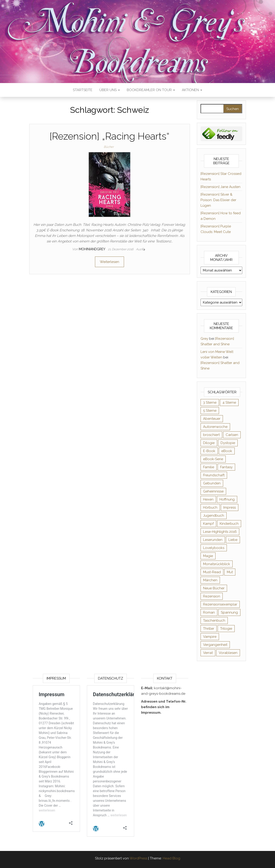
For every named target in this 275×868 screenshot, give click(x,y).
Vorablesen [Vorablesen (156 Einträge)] (228, 653)
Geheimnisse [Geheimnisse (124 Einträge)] (213, 491)
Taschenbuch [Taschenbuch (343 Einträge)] (214, 620)
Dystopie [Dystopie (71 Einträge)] (228, 443)
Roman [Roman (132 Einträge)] (209, 612)
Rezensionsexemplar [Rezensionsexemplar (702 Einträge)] (220, 604)
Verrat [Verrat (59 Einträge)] (208, 653)
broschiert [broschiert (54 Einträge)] (211, 435)
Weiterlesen (109, 262)
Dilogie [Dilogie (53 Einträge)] (209, 443)
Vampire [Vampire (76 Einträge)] (210, 637)
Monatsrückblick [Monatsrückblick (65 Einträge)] (217, 564)
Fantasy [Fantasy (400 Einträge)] (226, 467)
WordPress (138, 858)
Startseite (83, 90)
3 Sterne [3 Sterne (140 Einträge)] (210, 403)
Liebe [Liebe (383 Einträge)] (233, 540)
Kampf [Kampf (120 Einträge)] (208, 524)
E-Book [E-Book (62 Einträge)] (209, 451)
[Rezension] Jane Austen (220, 187)
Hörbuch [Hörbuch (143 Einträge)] (210, 507)
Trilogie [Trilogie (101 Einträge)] (226, 629)
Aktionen (192, 90)
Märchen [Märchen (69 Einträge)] (210, 580)
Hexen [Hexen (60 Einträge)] (208, 499)
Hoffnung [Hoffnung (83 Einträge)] (227, 499)
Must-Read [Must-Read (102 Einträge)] (212, 572)
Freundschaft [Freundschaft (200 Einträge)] (214, 475)
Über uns (110, 90)
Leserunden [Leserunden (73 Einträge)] (213, 540)
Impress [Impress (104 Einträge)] (230, 507)
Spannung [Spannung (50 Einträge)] (229, 612)
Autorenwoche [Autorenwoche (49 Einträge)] (215, 427)
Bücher (109, 147)
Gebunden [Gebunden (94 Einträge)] (212, 483)
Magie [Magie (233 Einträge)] (208, 556)
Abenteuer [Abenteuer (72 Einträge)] (212, 419)
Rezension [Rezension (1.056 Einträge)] (212, 596)
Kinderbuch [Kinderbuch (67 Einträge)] (229, 524)
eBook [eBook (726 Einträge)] (227, 451)
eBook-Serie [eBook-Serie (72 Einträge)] (213, 459)
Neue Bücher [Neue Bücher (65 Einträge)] (214, 588)
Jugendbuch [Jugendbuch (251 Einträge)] (214, 516)
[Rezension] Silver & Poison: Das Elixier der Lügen (218, 200)
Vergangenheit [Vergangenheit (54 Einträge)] (215, 645)
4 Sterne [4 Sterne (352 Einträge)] (229, 403)
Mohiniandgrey (92, 249)
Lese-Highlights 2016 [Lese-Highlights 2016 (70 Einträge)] (220, 532)
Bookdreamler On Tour (151, 90)
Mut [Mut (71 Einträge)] (230, 572)
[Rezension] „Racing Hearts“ (109, 136)
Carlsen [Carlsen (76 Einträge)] (232, 435)
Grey (204, 339)
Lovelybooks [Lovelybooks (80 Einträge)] (214, 548)
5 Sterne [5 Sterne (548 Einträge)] (210, 411)
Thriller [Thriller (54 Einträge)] (209, 629)
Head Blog (172, 858)
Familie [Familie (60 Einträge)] (209, 467)
